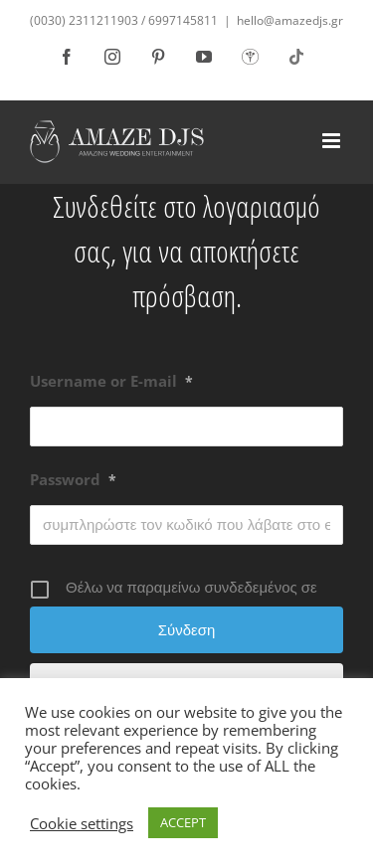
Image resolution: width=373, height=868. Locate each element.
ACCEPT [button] (183, 822)
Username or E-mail (111, 381)
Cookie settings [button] (82, 823)
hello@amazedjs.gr (290, 20)
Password (73, 479)
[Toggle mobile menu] (333, 141)
